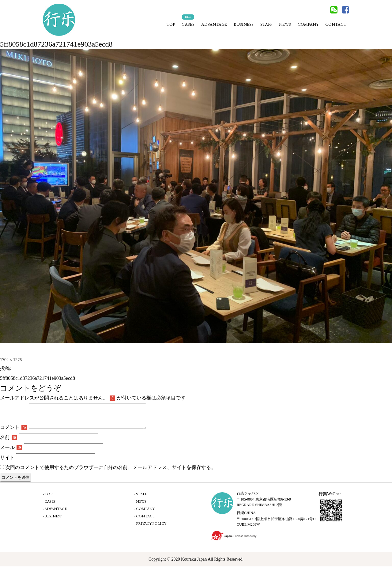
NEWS (285, 24)
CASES (188, 24)
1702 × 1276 (11, 360)
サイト (7, 462)
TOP (171, 24)
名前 (9, 442)
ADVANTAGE (214, 24)
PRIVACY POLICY (151, 528)
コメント (13, 432)
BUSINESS (244, 24)
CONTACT (336, 24)
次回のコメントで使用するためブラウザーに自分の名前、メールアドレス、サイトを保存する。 (111, 472)
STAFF (266, 24)
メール (11, 452)
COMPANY (308, 24)
